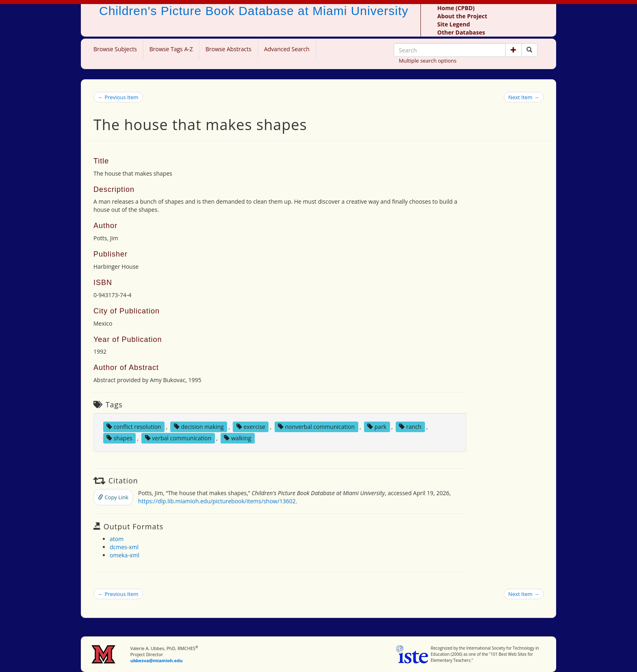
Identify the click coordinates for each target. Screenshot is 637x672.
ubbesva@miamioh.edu (157, 660)
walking (237, 438)
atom (117, 539)
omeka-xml (125, 555)
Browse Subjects (115, 49)
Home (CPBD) (456, 8)
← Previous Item (118, 97)
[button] (513, 50)
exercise (251, 427)
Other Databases (461, 32)
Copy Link (113, 497)
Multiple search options (428, 61)
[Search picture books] (529, 50)
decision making (199, 427)
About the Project (462, 16)
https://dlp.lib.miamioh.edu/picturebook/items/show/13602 (217, 501)
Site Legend (453, 24)
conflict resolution (134, 427)
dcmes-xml (124, 547)
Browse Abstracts (229, 49)
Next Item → (524, 97)
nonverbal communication (316, 427)
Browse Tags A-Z (171, 49)
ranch (410, 427)
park (377, 427)
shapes (119, 438)
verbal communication (178, 438)
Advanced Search (287, 49)
